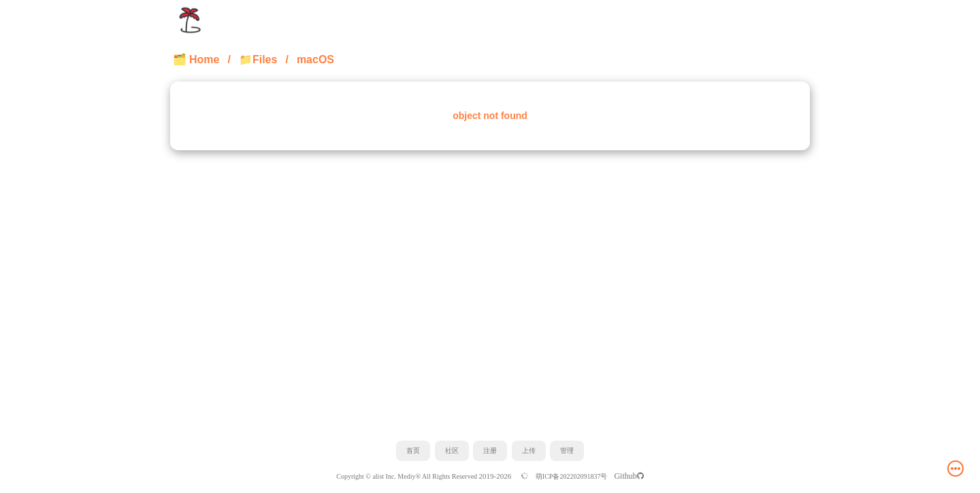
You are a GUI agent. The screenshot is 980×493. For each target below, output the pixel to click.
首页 (413, 451)
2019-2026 (496, 476)
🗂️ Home (196, 60)
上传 (529, 451)
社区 (452, 451)
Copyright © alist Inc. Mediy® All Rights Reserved (407, 476)
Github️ (628, 476)
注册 (490, 451)
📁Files (258, 60)
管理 (567, 451)
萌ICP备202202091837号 (572, 476)
